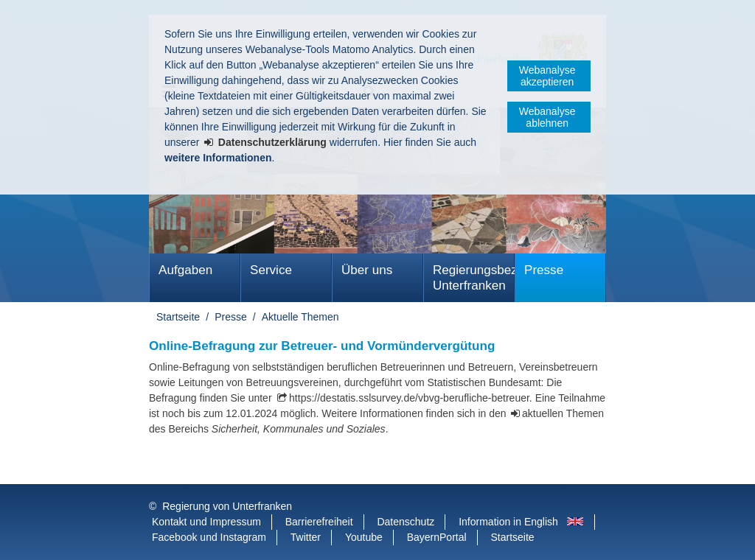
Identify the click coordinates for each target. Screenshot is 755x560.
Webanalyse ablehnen (547, 117)
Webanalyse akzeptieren (547, 76)
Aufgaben (185, 270)
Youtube (364, 537)
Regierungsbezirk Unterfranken (474, 278)
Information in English (508, 522)
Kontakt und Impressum (206, 522)
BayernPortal (437, 537)
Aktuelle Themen (300, 317)
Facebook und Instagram (209, 537)
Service (271, 270)
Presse (544, 270)
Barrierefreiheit (319, 522)
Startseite (178, 317)
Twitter (306, 537)
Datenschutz (406, 522)
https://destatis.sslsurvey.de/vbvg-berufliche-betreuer (409, 398)
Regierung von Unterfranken (227, 506)
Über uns (367, 270)
